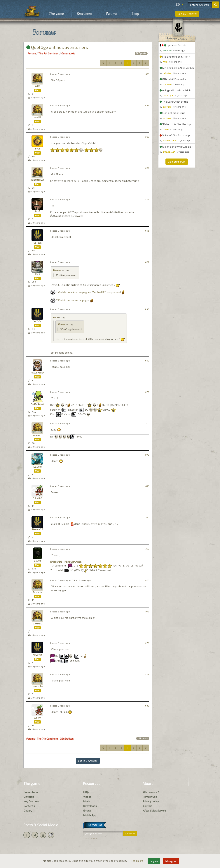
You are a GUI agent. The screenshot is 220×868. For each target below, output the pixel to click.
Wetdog (37, 243)
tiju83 (37, 118)
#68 (147, 309)
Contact (148, 806)
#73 (147, 486)
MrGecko (37, 655)
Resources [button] (86, 14)
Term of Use (150, 797)
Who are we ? (151, 792)
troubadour (37, 373)
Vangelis (37, 436)
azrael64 (37, 687)
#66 (147, 231)
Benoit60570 (37, 180)
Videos (87, 797)
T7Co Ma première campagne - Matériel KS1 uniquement (89, 292)
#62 (147, 105)
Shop (135, 14)
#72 (147, 455)
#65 (147, 199)
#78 (147, 643)
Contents (29, 806)
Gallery (28, 811)
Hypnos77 (37, 530)
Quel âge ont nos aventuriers (57, 47)
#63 (147, 137)
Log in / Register (187, 14)
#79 (147, 674)
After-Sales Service (154, 811)
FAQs (86, 792)
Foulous (37, 498)
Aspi (37, 86)
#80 (147, 706)
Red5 (37, 212)
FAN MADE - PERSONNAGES (66, 562)
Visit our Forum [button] (177, 162)
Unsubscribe (90, 838)
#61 (147, 74)
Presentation (32, 792)
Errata (87, 811)
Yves (37, 149)
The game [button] (58, 14)
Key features (31, 801)
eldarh (37, 718)
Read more (137, 861)
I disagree (171, 861)
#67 (147, 262)
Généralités (68, 53)
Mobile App (90, 815)
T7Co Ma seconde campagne (73, 300)
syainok (37, 624)
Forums (111, 14)
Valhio (37, 561)
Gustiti (37, 467)
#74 (147, 517)
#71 (147, 423)
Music (87, 801)
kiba (37, 274)
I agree (154, 861)
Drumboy (37, 592)
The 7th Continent (49, 53)
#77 (147, 612)
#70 (147, 392)
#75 (147, 549)
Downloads (90, 806)
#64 (147, 168)
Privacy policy (151, 801)
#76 (147, 580)
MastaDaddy (37, 404)
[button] (179, 5)
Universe (29, 797)
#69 (147, 361)
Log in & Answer (88, 761)
